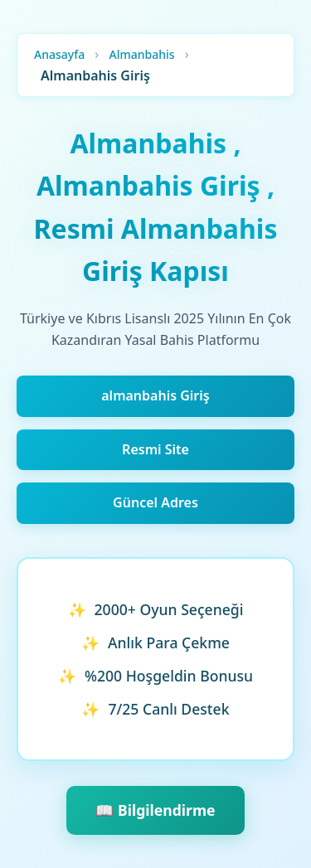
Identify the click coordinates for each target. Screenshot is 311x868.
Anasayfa (59, 54)
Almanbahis (141, 54)
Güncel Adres (155, 502)
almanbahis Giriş (155, 395)
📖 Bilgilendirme (155, 810)
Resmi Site (155, 449)
